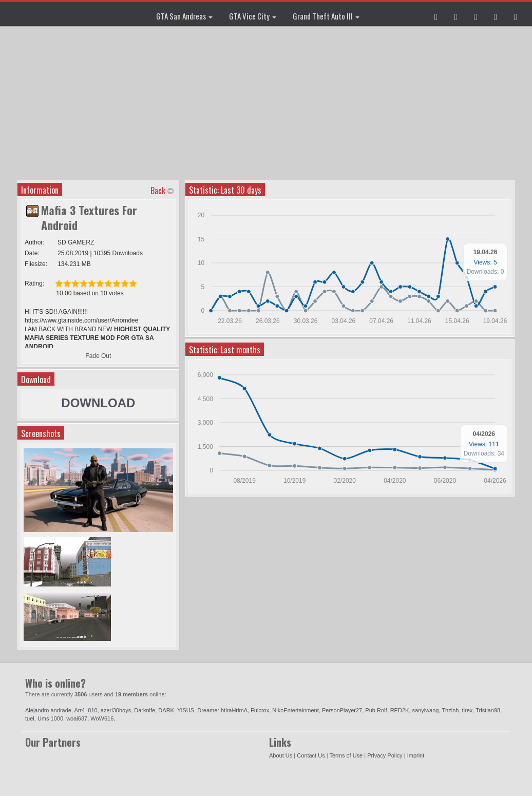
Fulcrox (260, 710)
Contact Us (311, 755)
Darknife (145, 710)
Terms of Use (346, 755)
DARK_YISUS (176, 710)
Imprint (416, 755)
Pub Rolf (376, 710)
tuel (30, 718)
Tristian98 (488, 710)
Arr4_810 (85, 710)
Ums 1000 (50, 718)
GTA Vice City (253, 16)
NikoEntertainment (296, 710)
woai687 (77, 718)
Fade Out (98, 356)
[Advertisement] (267, 103)
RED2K (400, 710)
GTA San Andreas (184, 16)
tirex (468, 710)
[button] (436, 14)
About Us (281, 755)
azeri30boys (116, 710)
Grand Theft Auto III (326, 16)
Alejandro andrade (48, 710)
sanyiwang (425, 710)
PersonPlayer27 (342, 710)
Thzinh (450, 710)
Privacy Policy (385, 755)
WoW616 (102, 718)
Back (158, 191)
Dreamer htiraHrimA (222, 710)
